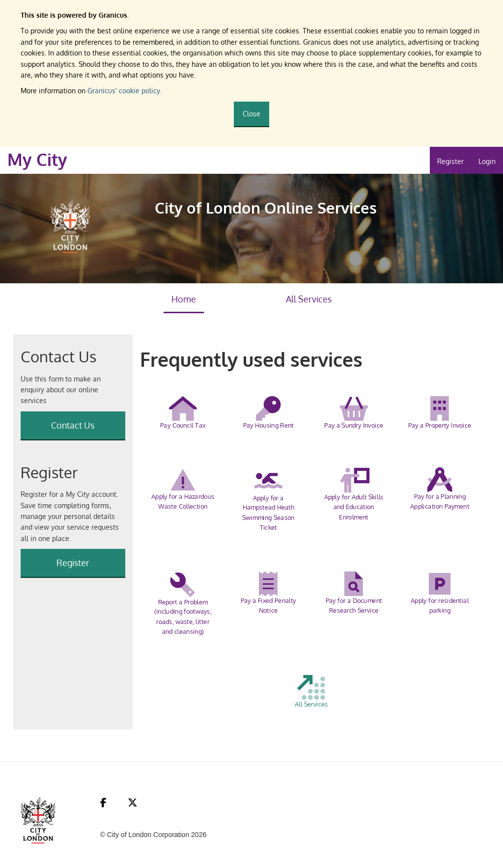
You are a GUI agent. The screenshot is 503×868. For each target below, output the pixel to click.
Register (450, 161)
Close (251, 114)
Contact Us (73, 425)
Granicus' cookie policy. (124, 91)
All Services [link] (309, 299)
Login (487, 161)
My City (37, 160)
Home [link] (184, 299)
